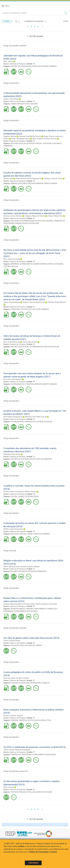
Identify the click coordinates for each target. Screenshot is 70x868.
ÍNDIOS (47, 183)
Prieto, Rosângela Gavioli (20, 139)
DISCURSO (34, 104)
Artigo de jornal (10, 551)
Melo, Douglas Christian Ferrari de (45, 139)
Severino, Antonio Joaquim (13, 716)
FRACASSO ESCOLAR (51, 347)
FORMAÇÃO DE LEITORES (34, 422)
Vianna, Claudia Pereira (12, 641)
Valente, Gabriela (33, 567)
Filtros (7, 21)
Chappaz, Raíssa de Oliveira (35, 216)
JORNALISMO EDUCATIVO (20, 104)
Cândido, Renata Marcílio (57, 302)
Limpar (66, 21)
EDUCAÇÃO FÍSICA (17, 645)
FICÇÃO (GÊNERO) (42, 309)
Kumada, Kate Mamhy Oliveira (30, 136)
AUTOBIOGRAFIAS (26, 264)
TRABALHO (46, 683)
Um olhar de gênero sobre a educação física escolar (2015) (31, 638)
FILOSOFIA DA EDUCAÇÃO (39, 66)
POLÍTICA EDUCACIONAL (44, 221)
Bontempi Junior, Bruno (12, 454)
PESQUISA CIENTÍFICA (19, 720)
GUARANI (54, 183)
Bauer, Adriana (9, 787)
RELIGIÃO (14, 571)
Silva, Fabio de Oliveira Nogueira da (28, 179)
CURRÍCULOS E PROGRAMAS (21, 755)
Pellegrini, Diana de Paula (53, 179)
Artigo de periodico (11, 83)
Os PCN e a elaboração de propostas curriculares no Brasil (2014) (35, 747)
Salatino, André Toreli (11, 492)
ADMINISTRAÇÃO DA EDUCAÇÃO (27, 223)
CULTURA (14, 496)
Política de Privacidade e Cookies (43, 852)
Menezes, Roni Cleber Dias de (36, 417)
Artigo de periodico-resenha (15, 46)
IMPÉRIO (47, 534)
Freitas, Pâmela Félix (55, 216)
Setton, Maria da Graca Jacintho (15, 567)
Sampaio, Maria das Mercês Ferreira (16, 604)
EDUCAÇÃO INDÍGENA (35, 183)
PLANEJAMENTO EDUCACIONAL (26, 611)
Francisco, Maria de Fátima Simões (16, 678)
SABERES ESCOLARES (19, 183)
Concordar (33, 863)
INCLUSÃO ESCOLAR (18, 143)
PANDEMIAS (8, 146)
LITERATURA (15, 309)
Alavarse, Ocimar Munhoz (13, 216)
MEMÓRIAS (15, 264)
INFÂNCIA (53, 66)
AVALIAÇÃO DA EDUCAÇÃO (42, 792)
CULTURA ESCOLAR (11, 266)
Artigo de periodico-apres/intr (16, 771)
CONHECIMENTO (40, 609)
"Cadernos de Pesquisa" (35, 22)
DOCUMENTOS (46, 459)
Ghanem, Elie (8, 179)
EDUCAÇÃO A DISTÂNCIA (52, 143)
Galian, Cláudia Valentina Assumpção (44, 604)
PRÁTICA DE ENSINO (56, 264)
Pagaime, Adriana (10, 136)
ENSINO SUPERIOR (41, 264)
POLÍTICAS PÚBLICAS (18, 792)
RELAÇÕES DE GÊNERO (33, 645)
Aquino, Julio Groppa (11, 99)
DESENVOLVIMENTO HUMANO (46, 384)
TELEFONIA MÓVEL (32, 496)
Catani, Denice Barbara (12, 302)
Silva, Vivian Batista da (12, 342)
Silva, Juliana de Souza (12, 259)
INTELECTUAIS (35, 459)
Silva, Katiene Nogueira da (13, 417)
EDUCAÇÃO (48, 422)
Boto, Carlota (8, 61)
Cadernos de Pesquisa (17, 64)
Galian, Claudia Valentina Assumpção (17, 750)
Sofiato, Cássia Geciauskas (13, 529)
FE (34, 64)
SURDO (30, 534)
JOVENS (21, 496)
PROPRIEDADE (36, 683)
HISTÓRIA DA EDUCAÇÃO (20, 66)
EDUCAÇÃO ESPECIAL (34, 143)
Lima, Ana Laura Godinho (13, 379)
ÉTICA (49, 720)
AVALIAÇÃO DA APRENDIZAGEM (22, 221)
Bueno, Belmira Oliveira (28, 492)
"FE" (18, 22)
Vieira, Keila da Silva (30, 342)
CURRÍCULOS (38, 534)
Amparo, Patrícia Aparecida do (34, 302)
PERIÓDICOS (42, 571)
